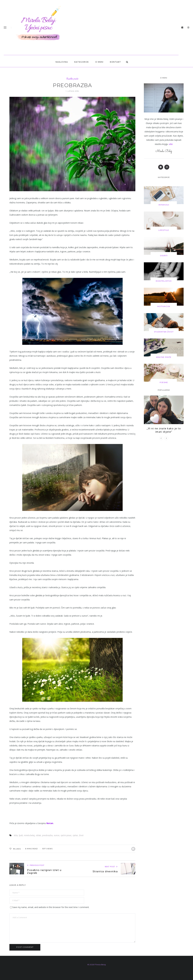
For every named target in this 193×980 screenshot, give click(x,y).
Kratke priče (72, 79)
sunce (57, 835)
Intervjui (164, 205)
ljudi (21, 835)
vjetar (75, 835)
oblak (38, 835)
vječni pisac (66, 835)
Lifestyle (164, 230)
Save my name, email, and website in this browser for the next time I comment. (51, 907)
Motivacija (164, 306)
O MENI (99, 62)
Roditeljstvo (164, 281)
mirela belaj (29, 835)
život (81, 835)
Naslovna (62, 62)
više (171, 144)
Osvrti (164, 255)
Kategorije (82, 62)
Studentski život (164, 331)
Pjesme (164, 382)
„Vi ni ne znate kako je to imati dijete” (164, 429)
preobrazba (47, 835)
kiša (16, 835)
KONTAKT (115, 62)
